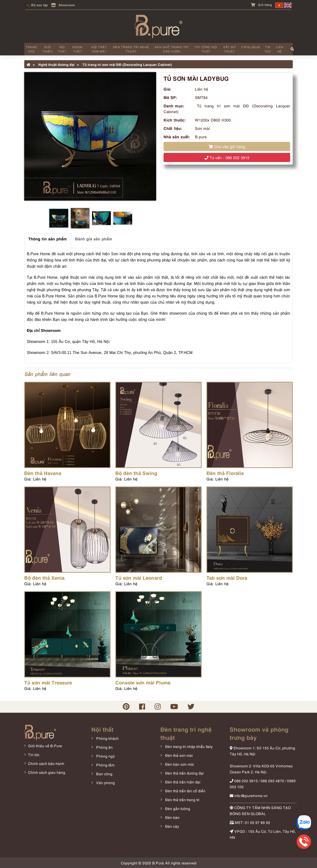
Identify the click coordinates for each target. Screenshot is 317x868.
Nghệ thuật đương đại (54, 64)
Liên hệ (280, 49)
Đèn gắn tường (177, 808)
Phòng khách (107, 738)
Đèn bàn (172, 817)
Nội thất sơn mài (99, 49)
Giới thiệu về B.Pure (45, 746)
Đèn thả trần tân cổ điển (185, 791)
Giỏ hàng (261, 4)
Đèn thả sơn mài (179, 755)
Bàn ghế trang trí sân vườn (172, 49)
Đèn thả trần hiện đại (182, 782)
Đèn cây (172, 826)
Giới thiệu (48, 49)
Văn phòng (105, 782)
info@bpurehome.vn (249, 795)
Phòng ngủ (105, 756)
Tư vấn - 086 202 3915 (227, 157)
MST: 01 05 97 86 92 (250, 822)
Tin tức (268, 49)
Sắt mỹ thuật (230, 49)
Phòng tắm (105, 765)
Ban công (104, 774)
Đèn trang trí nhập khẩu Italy (188, 746)
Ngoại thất (78, 49)
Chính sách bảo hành (46, 763)
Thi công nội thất (206, 49)
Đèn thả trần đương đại (184, 773)
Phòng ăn (104, 747)
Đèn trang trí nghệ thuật (131, 49)
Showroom (63, 5)
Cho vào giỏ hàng (227, 146)
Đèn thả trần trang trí (182, 799)
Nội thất (62, 49)
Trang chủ (31, 49)
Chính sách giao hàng (47, 772)
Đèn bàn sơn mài (179, 764)
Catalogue (251, 47)
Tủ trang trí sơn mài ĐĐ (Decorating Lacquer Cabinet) (124, 64)
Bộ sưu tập (37, 5)
